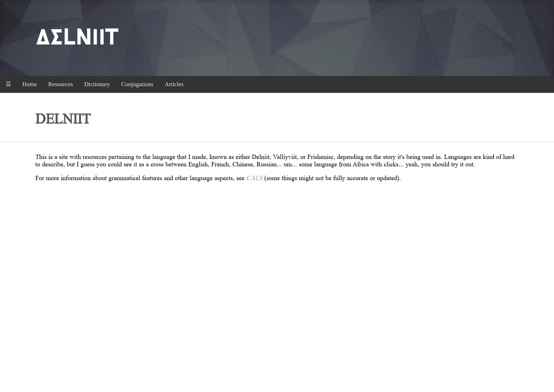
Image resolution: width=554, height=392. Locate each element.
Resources (61, 84)
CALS (254, 178)
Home (30, 84)
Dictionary (97, 84)
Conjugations (137, 84)
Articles (174, 84)
